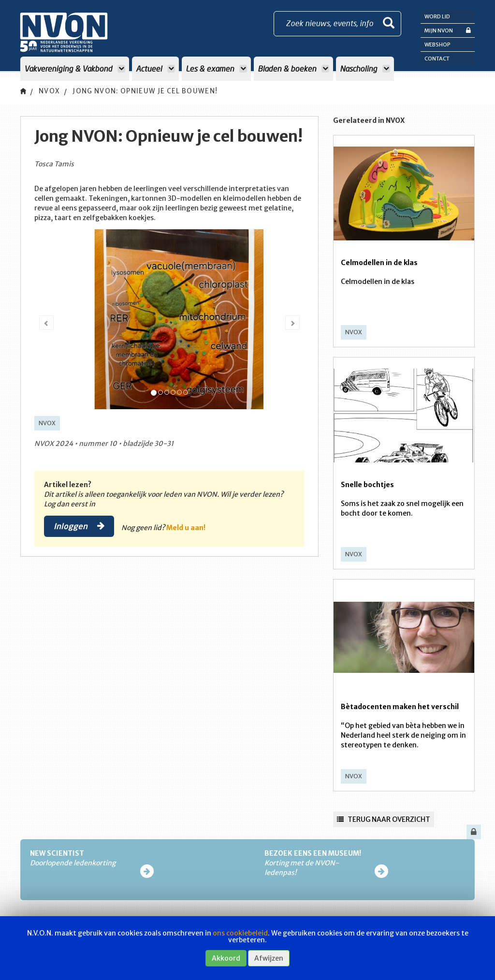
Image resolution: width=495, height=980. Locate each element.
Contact (437, 59)
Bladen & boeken (293, 68)
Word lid (437, 16)
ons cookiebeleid (240, 933)
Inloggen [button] (80, 526)
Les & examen (216, 68)
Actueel (155, 68)
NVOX (50, 91)
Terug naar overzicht (384, 819)
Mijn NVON (448, 30)
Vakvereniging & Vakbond (75, 68)
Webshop (437, 45)
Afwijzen (269, 958)
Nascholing (365, 68)
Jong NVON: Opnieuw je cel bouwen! (153, 91)
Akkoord (226, 958)
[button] (46, 323)
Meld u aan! (188, 528)
